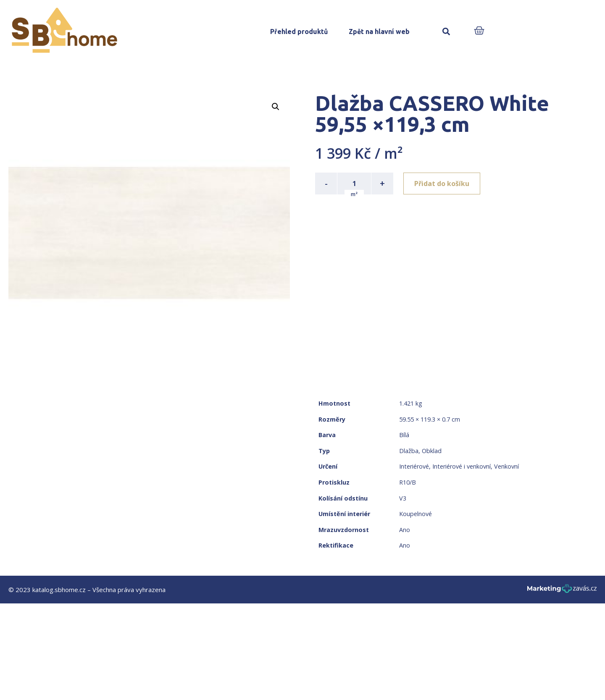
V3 (403, 498)
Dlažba (409, 451)
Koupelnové (416, 514)
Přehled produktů (299, 31)
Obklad (432, 451)
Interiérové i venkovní (462, 466)
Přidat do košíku (442, 184)
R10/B (408, 482)
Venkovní (506, 466)
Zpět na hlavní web (379, 31)
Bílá (404, 435)
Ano (405, 530)
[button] (446, 32)
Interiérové (414, 466)
